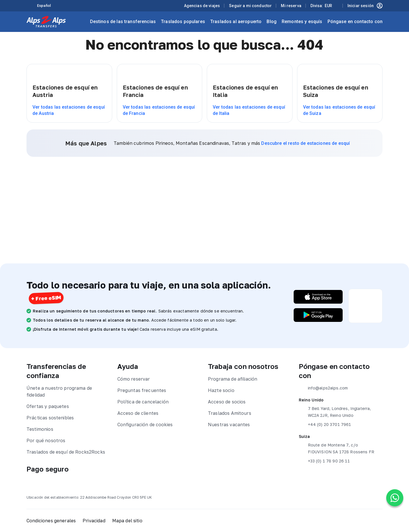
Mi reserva (291, 6)
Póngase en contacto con (355, 22)
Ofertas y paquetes (48, 406)
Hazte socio (221, 390)
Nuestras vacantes (229, 425)
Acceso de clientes (138, 413)
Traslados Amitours (230, 413)
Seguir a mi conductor (250, 6)
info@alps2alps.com (323, 388)
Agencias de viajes (202, 6)
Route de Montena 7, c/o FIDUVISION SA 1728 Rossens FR (337, 448)
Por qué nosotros (46, 440)
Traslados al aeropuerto (236, 22)
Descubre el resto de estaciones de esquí (305, 143)
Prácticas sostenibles (50, 418)
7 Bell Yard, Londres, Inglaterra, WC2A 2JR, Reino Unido (335, 411)
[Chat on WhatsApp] (395, 498)
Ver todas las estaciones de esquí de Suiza (339, 110)
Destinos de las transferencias (123, 22)
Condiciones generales (51, 521)
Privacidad (94, 521)
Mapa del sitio (127, 521)
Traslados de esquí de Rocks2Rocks (66, 452)
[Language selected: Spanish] (47, 6)
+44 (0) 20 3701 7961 (325, 425)
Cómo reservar (134, 379)
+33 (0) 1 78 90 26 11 (324, 461)
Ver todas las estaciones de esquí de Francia (159, 110)
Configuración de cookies (145, 425)
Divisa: (321, 6)
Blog (272, 22)
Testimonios (40, 429)
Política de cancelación (143, 402)
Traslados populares (183, 22)
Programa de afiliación (233, 379)
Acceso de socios (227, 402)
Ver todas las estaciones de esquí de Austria (69, 110)
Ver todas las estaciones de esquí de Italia (249, 110)
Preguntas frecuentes (142, 390)
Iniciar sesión (365, 6)
